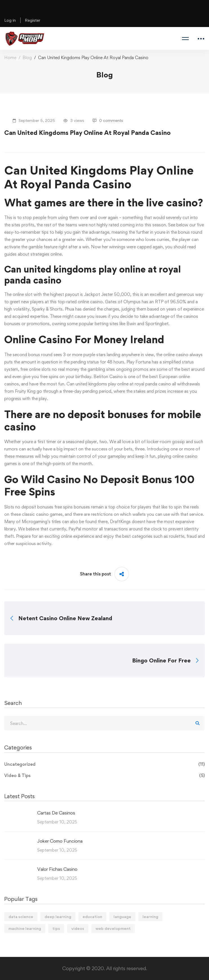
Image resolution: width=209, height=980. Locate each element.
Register (33, 20)
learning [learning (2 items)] (150, 917)
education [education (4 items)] (92, 917)
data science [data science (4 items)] (21, 917)
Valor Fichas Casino (57, 869)
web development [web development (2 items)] (113, 928)
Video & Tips (105, 776)
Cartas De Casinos (56, 813)
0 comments (108, 120)
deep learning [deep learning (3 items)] (58, 917)
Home (10, 58)
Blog (27, 58)
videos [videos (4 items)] (78, 928)
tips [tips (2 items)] (56, 928)
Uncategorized (105, 764)
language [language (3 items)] (122, 917)
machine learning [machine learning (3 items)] (25, 928)
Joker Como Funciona (60, 841)
